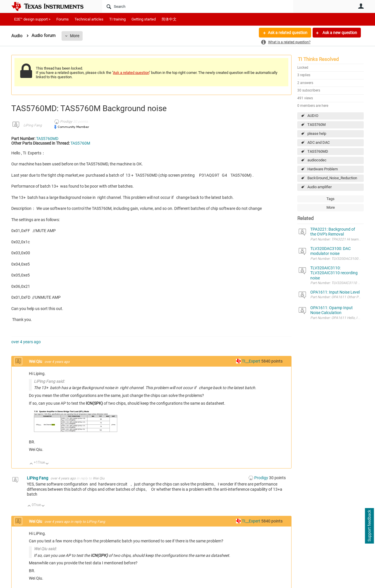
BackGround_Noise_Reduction (332, 178)
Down (47, 464)
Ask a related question (288, 33)
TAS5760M (316, 125)
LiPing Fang (33, 125)
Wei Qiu (36, 361)
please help (317, 134)
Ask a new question (339, 33)
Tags (331, 199)
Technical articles (89, 19)
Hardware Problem (323, 169)
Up (31, 464)
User (361, 6)
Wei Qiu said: (45, 549)
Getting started (144, 19)
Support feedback (369, 526)
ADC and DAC (319, 142)
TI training (117, 19)
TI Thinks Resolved (318, 59)
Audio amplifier (320, 187)
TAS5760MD (318, 151)
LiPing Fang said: (49, 381)
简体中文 (169, 19)
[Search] (198, 6)
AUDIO (313, 116)
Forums (63, 19)
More (75, 36)
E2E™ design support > (32, 19)
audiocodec (317, 160)
